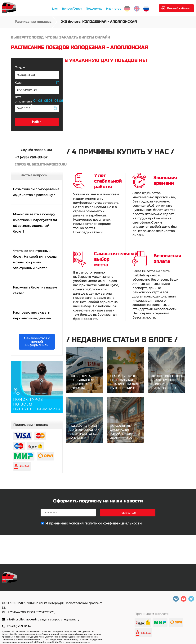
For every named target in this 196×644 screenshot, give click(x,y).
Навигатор (114, 9)
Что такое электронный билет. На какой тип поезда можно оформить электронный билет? (35, 259)
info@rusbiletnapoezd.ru (23, 619)
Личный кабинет (179, 8)
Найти (37, 122)
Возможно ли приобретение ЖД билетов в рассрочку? (36, 192)
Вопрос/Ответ (72, 9)
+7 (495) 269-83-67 (19, 626)
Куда (18, 83)
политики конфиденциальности (113, 523)
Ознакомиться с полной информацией (37, 342)
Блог (55, 9)
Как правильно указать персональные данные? (32, 315)
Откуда (20, 67)
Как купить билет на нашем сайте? (35, 290)
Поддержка (94, 9)
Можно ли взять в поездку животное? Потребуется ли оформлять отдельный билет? (35, 223)
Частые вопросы (34, 175)
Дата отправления (24, 101)
